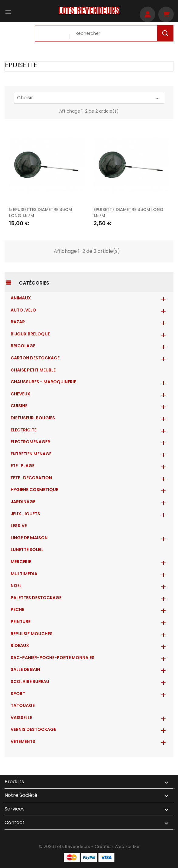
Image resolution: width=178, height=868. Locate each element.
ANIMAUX (21, 298)
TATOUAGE (23, 705)
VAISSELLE (21, 718)
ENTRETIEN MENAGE (31, 454)
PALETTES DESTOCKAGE (36, 598)
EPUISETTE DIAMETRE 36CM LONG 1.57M (128, 213)
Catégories (34, 283)
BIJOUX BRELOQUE (30, 334)
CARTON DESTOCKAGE (35, 358)
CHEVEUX (21, 394)
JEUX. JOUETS (25, 514)
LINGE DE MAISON (29, 538)
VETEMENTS (23, 741)
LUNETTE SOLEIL (27, 550)
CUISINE (19, 406)
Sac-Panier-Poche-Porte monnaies (53, 658)
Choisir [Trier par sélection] (89, 98)
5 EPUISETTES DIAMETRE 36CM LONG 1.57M (41, 213)
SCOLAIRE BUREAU (30, 682)
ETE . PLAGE (22, 466)
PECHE (17, 609)
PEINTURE (21, 622)
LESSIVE (19, 526)
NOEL (16, 586)
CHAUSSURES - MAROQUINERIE (43, 382)
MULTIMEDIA (24, 574)
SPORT (18, 694)
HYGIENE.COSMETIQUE (34, 490)
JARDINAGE (23, 502)
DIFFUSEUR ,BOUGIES (33, 418)
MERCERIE (21, 562)
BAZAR (18, 322)
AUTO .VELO (23, 310)
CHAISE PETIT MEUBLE (33, 370)
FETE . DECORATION (31, 478)
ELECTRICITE (24, 430)
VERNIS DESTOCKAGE (33, 729)
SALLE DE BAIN (25, 669)
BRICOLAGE (23, 346)
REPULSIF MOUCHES (32, 634)
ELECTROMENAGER (30, 442)
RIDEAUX (20, 645)
